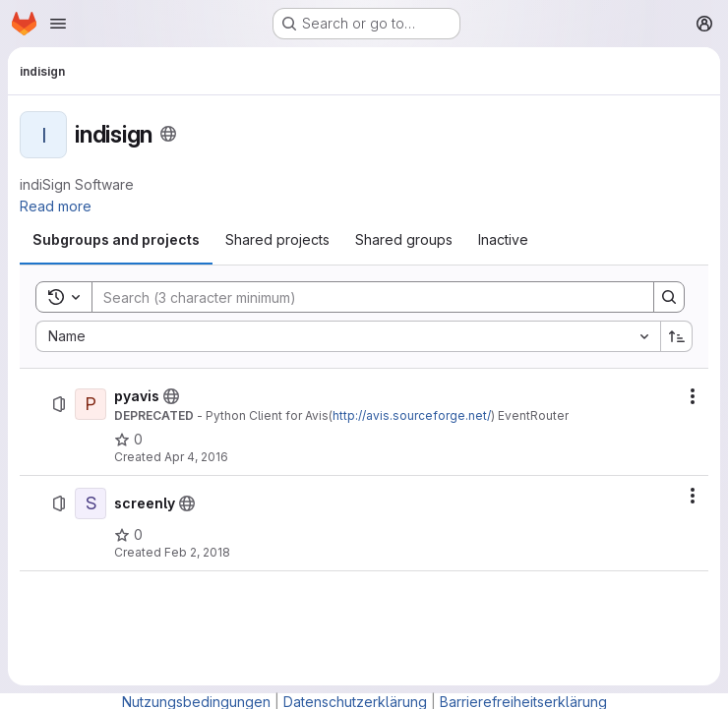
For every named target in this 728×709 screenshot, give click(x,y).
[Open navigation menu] (58, 24)
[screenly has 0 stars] (128, 535)
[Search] (363, 297)
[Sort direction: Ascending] (677, 336)
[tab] (116, 240)
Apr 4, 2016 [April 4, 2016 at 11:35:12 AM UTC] (196, 457)
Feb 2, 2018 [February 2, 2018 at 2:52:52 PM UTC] (197, 552)
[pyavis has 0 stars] (128, 440)
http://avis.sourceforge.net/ (412, 415)
